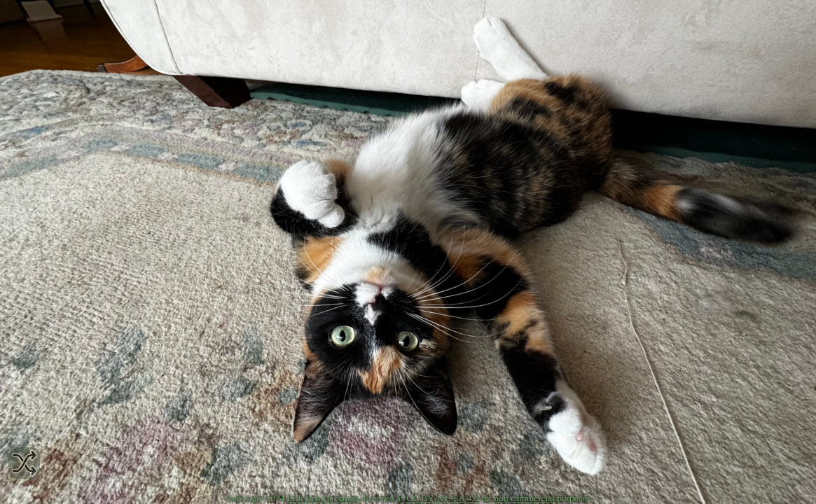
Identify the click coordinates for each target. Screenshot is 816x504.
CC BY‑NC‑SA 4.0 (442, 498)
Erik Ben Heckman (323, 498)
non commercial (525, 498)
